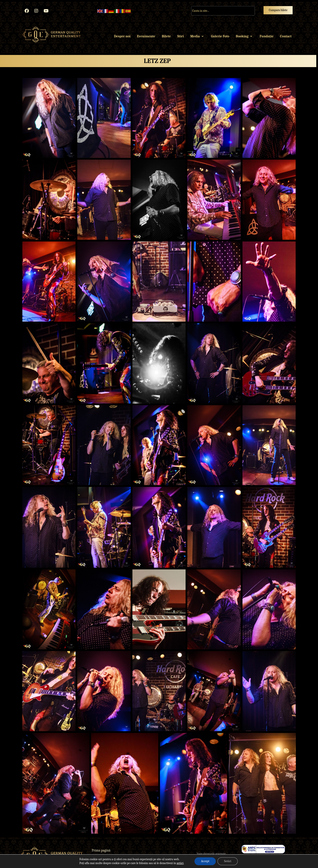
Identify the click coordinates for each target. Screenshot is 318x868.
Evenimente (146, 36)
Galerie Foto (220, 36)
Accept (205, 861)
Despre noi (122, 36)
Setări (228, 861)
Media (197, 36)
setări (180, 863)
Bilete (166, 36)
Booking (244, 36)
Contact (286, 36)
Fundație (266, 36)
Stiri (181, 36)
